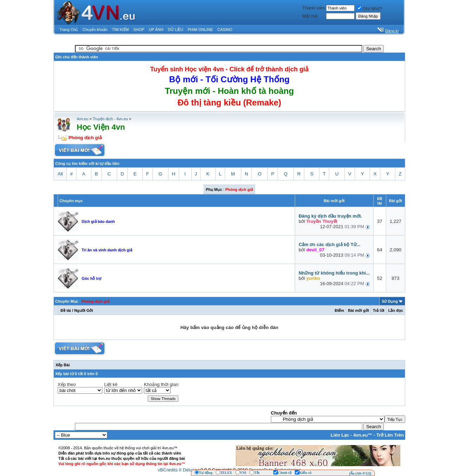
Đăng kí (392, 31)
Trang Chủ (69, 30)
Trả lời (379, 310)
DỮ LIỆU (175, 30)
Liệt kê (111, 384)
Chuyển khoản (95, 30)
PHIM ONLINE (200, 30)
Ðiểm (339, 310)
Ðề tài (66, 310)
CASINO (225, 30)
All (60, 174)
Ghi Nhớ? (370, 9)
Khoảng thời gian (161, 384)
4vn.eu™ (363, 435)
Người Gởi (84, 310)
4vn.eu (82, 119)
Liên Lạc (340, 435)
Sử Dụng (390, 301)
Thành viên (313, 8)
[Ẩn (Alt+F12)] (360, 473)
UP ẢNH (156, 30)
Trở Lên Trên (390, 435)
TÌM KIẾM (120, 30)
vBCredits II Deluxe (177, 470)
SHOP (139, 30)
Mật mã (310, 16)
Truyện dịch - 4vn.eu (110, 119)
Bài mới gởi (358, 310)
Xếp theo (67, 384)
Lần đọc (396, 310)
